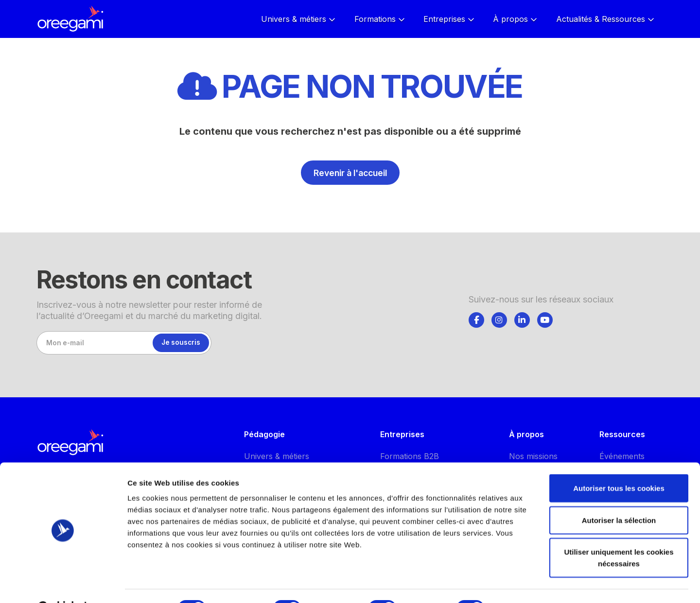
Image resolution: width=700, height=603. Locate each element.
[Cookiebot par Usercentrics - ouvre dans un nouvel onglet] (63, 584)
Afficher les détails (535, 584)
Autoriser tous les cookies (619, 464)
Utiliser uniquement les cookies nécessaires (619, 533)
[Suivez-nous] (476, 320)
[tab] (476, 319)
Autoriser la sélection (619, 496)
